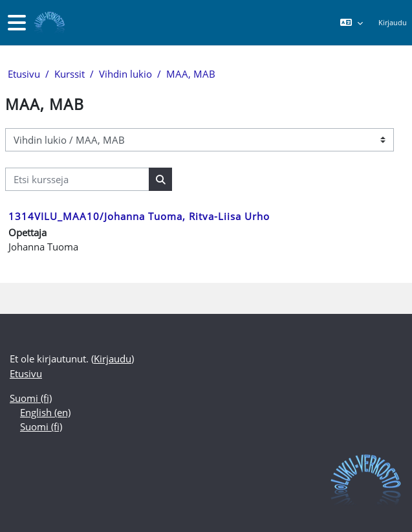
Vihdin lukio (125, 74)
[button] (351, 23)
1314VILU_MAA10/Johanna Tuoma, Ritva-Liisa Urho (139, 216)
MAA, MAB (191, 74)
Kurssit (70, 74)
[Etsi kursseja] (77, 179)
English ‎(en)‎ (45, 412)
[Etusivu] (48, 23)
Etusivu (24, 74)
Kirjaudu (393, 22)
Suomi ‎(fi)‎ (31, 398)
